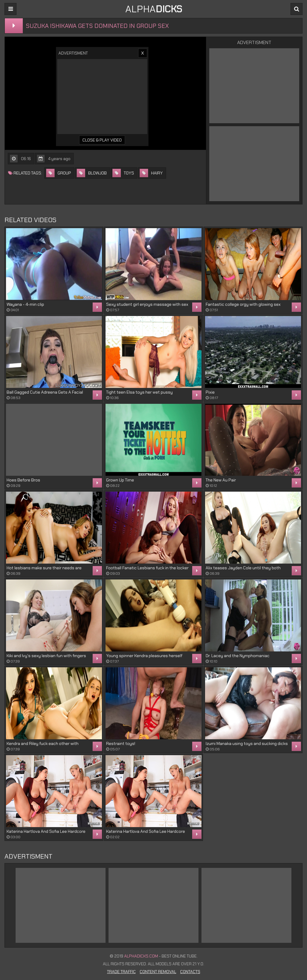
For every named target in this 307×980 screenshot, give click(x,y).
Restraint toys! (121, 743)
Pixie (210, 392)
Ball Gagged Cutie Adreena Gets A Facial (45, 392)
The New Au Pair (221, 480)
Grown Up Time (120, 480)
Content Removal (158, 972)
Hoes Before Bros (23, 480)
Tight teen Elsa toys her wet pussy (139, 392)
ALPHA (154, 9)
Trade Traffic (121, 972)
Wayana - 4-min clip (25, 304)
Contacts (190, 972)
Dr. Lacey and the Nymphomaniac (238, 656)
